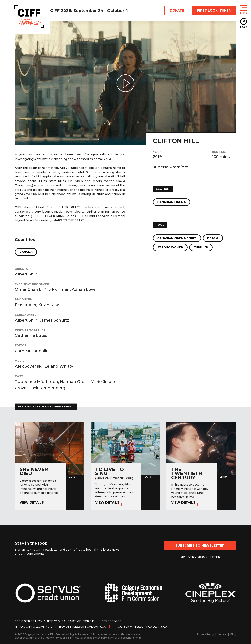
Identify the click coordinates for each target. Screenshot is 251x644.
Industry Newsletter (200, 557)
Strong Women (170, 247)
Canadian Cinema (171, 202)
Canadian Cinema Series (177, 238)
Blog (233, 634)
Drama (213, 238)
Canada (26, 252)
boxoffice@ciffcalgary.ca (82, 627)
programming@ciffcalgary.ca (140, 627)
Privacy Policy (205, 634)
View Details (32, 503)
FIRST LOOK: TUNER (214, 10)
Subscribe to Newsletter (200, 546)
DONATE (177, 10)
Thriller (201, 247)
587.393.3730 (112, 621)
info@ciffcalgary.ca (33, 627)
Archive (222, 634)
